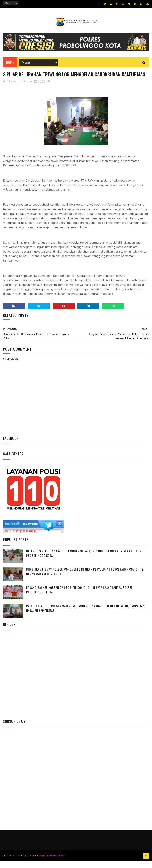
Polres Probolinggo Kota (53, 863)
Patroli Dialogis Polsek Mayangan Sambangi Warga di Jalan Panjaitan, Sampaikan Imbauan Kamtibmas (85, 616)
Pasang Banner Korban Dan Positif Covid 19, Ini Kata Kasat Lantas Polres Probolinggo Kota (80, 597)
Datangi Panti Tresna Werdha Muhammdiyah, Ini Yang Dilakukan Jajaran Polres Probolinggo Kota (84, 561)
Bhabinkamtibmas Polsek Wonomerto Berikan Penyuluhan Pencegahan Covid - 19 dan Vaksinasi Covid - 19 (85, 579)
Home (10, 63)
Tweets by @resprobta (21, 538)
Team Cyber (20, 863)
